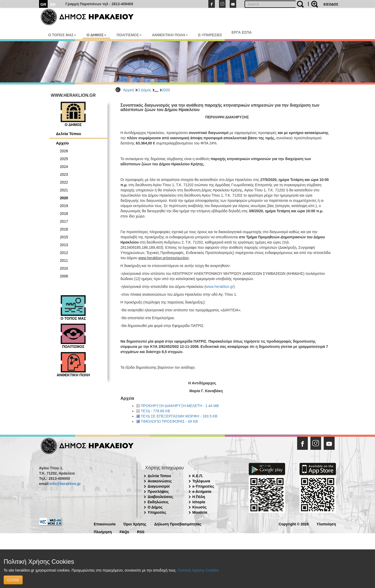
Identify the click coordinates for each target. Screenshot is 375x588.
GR (43, 4)
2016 (64, 229)
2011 (64, 260)
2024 (64, 167)
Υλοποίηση (326, 524)
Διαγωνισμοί (159, 486)
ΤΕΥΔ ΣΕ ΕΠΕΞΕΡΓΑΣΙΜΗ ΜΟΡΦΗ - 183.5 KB (179, 416)
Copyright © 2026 (294, 524)
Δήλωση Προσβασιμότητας (178, 524)
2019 (64, 206)
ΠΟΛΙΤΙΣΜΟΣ (129, 35)
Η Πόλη (199, 497)
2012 (64, 253)
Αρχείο (62, 143)
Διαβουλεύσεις (160, 497)
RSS (141, 532)
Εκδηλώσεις (158, 502)
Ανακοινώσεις (160, 481)
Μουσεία (200, 512)
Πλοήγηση (103, 532)
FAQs (124, 532)
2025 (64, 159)
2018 (64, 214)
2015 (64, 237)
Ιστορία (199, 502)
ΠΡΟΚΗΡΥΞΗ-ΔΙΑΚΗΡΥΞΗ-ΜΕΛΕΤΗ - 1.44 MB (180, 406)
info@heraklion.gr (65, 484)
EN (53, 4)
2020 (166, 90)
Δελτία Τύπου (68, 134)
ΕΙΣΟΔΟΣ (331, 4)
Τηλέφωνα (201, 481)
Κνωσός (200, 507)
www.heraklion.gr (220, 287)
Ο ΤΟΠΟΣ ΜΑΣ (62, 35)
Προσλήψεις (158, 492)
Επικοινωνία (105, 524)
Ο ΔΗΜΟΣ (96, 35)
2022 (64, 182)
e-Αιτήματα (202, 492)
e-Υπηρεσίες (203, 486)
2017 (64, 221)
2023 (64, 174)
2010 (64, 268)
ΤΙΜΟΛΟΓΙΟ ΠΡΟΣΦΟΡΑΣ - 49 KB (169, 421)
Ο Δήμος (144, 90)
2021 (64, 190)
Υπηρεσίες (157, 512)
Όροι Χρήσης (135, 524)
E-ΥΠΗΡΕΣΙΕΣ (210, 35)
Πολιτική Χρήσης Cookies (198, 570)
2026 (64, 151)
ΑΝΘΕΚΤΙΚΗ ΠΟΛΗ (170, 35)
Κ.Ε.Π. (198, 476)
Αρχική (129, 90)
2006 (64, 276)
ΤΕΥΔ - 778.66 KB (156, 411)
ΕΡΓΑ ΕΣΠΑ (242, 32)
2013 (64, 245)
